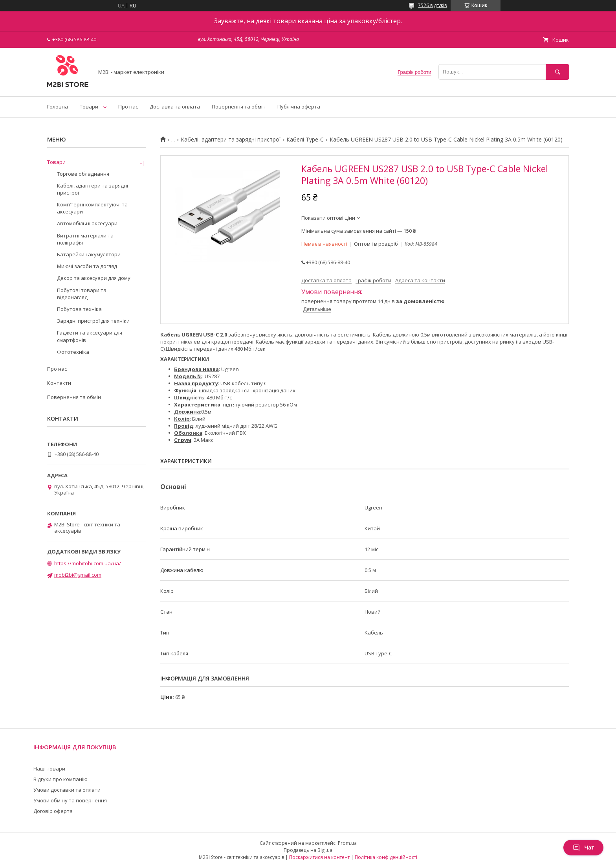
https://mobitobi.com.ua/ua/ (88, 563)
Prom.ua (347, 843)
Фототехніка (73, 352)
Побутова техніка (79, 309)
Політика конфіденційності (386, 857)
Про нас (128, 107)
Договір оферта (53, 811)
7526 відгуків (432, 5)
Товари (89, 107)
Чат (583, 848)
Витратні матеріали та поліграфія (85, 239)
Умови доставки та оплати (67, 790)
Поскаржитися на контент (319, 857)
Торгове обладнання (83, 174)
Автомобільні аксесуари (87, 223)
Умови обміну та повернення (70, 800)
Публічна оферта (299, 107)
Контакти (59, 383)
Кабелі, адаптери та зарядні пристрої (231, 140)
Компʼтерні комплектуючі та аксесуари (92, 208)
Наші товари (49, 769)
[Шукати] (557, 72)
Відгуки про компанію (60, 779)
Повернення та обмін (239, 107)
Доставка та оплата (175, 107)
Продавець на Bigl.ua (308, 850)
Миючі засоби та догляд (87, 266)
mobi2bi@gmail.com (78, 575)
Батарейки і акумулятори (89, 254)
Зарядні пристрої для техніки (93, 321)
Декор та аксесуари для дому (94, 278)
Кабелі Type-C (305, 140)
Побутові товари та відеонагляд (82, 294)
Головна (58, 107)
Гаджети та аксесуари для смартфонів (90, 336)
